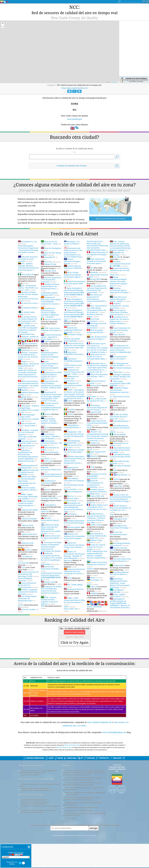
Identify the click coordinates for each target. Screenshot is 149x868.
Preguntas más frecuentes (31, 819)
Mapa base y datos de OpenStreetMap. (79, 834)
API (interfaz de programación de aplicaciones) (38, 834)
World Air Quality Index (72, 769)
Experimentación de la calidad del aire (35, 812)
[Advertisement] (74, 750)
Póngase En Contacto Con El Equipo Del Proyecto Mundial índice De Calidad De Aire (38, 795)
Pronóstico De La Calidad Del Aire (33, 828)
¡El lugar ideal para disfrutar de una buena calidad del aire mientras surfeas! (84, 838)
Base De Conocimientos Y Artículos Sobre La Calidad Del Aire (39, 809)
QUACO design (70, 842)
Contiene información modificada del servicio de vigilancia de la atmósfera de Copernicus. (82, 822)
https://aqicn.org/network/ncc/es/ (75, 83)
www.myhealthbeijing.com (114, 727)
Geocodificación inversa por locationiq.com (81, 831)
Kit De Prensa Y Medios (29, 798)
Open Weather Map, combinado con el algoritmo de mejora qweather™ (83, 812)
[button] (3, 19)
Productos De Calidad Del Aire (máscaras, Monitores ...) (39, 831)
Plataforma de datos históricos (32, 836)
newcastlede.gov (75, 114)
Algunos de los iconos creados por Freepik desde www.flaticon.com (82, 827)
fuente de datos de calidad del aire (33, 823)
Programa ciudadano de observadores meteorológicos (85, 816)
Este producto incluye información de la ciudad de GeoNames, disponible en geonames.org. (83, 807)
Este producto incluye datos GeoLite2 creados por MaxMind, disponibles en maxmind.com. (82, 802)
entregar (94, 852)
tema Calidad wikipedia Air (100, 717)
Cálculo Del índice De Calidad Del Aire (35, 826)
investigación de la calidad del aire (36, 803)
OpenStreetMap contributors (119, 77)
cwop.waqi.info (71, 818)
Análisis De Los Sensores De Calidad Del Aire (37, 814)
